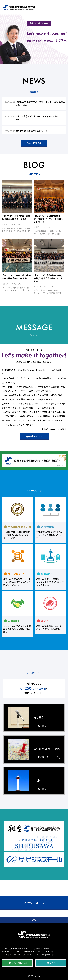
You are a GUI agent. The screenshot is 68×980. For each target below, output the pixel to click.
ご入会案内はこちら (34, 903)
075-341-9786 (11, 955)
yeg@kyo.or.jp (48, 955)
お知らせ (5, 224)
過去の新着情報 (34, 143)
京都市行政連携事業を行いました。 (33, 131)
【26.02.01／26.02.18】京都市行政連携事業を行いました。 (16, 277)
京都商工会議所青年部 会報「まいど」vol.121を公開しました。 (40, 103)
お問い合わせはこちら (17, 963)
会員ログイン (51, 963)
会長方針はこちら (34, 436)
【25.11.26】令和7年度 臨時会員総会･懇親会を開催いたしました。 (48, 278)
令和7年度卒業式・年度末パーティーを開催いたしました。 (40, 118)
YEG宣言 (26, 718)
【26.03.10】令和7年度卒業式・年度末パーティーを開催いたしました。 (49, 219)
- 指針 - (25, 781)
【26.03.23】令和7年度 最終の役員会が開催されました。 (16, 218)
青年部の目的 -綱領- (34, 749)
